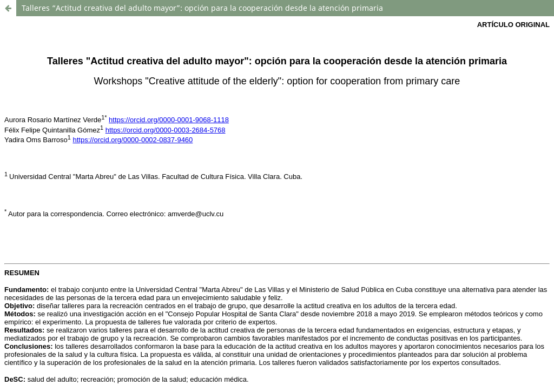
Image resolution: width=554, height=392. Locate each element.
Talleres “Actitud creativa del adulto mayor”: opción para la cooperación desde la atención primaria (202, 8)
